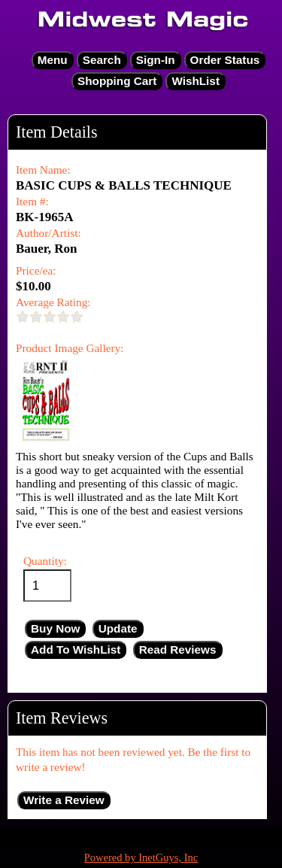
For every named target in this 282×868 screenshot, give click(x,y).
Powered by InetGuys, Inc (141, 857)
